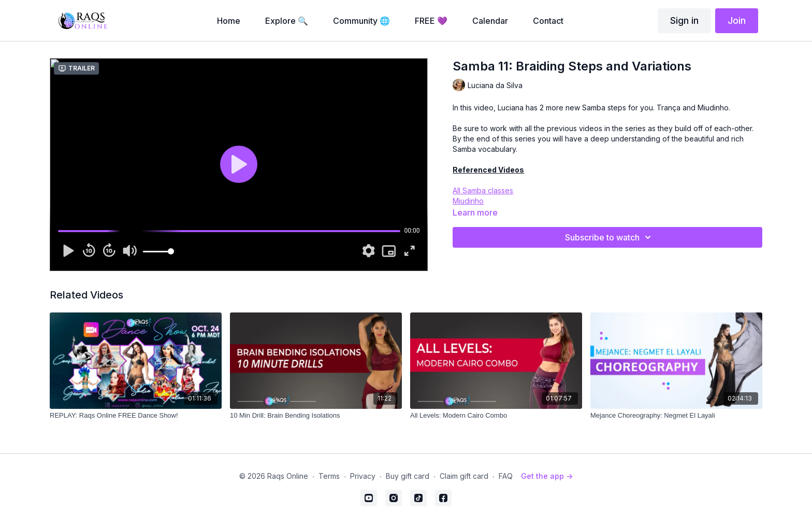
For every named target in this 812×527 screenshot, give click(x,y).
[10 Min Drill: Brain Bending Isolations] (316, 416)
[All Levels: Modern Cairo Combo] (496, 416)
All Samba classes (483, 190)
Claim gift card (464, 476)
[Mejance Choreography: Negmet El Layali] (676, 416)
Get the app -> (547, 476)
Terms (329, 476)
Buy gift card (408, 476)
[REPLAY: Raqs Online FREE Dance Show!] (136, 416)
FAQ (506, 476)
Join (737, 20)
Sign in (684, 20)
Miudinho (468, 201)
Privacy (363, 476)
